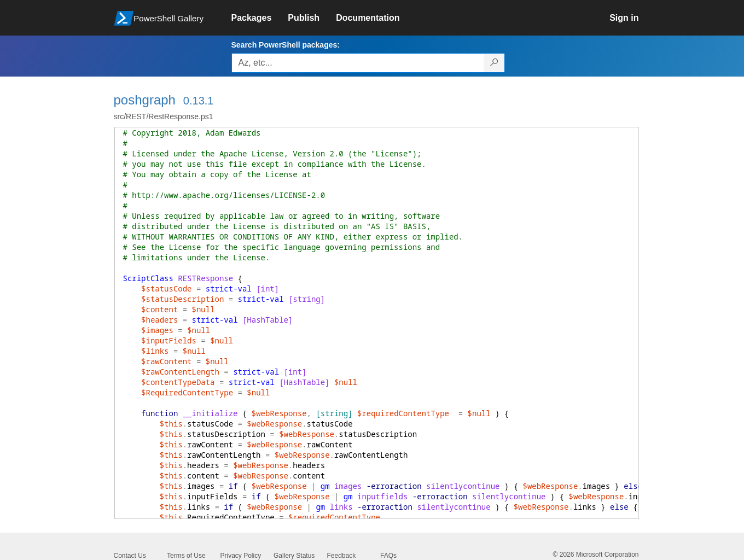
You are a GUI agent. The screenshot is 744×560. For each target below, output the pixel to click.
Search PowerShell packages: (286, 45)
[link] (260, 18)
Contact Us (130, 556)
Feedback (342, 556)
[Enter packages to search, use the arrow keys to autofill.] (358, 63)
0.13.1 (199, 101)
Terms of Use (186, 556)
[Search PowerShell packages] (494, 63)
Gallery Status (294, 556)
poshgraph (145, 100)
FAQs (388, 556)
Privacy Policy (241, 556)
